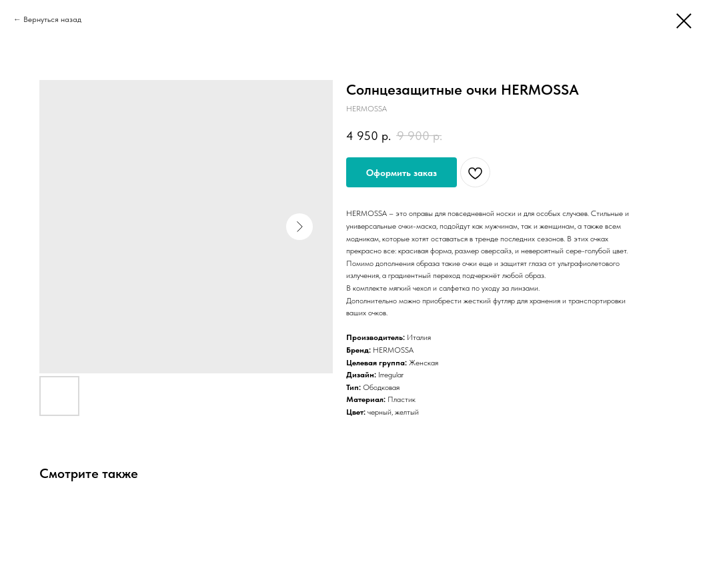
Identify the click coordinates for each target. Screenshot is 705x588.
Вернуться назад (52, 19)
